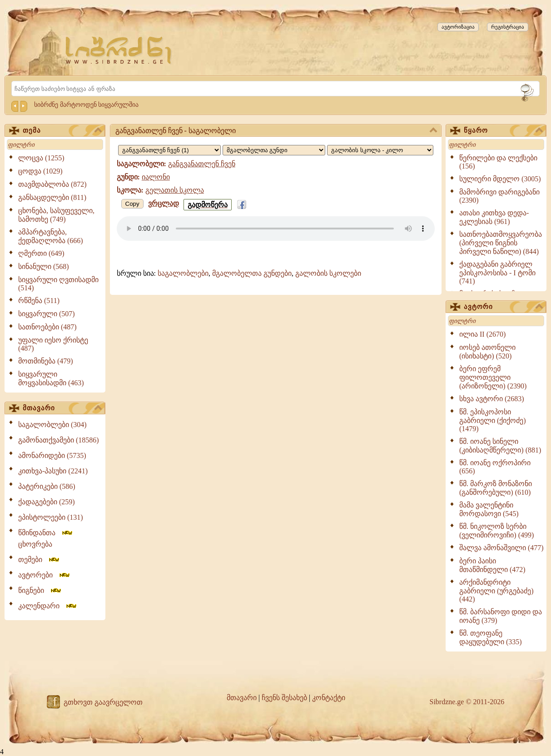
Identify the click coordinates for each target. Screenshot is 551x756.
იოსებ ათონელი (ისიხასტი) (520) (487, 352)
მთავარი (62, 408)
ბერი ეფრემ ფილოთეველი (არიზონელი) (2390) (493, 377)
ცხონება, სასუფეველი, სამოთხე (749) (56, 215)
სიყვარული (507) (47, 314)
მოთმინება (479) (46, 361)
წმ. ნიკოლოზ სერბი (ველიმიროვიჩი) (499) (496, 531)
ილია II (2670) (482, 334)
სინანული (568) (44, 266)
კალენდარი (48, 606)
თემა (62, 131)
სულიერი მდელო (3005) (500, 179)
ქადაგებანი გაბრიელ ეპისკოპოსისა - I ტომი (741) (497, 273)
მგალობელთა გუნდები (252, 273)
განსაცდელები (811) (52, 197)
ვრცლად (164, 203)
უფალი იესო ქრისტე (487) (53, 344)
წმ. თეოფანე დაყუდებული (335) (491, 637)
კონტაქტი (329, 698)
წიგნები (40, 590)
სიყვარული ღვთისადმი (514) (58, 284)
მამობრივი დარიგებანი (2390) (499, 196)
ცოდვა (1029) (40, 171)
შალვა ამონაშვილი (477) (501, 548)
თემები (39, 560)
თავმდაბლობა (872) (52, 184)
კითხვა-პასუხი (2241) (53, 471)
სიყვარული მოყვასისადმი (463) (51, 378)
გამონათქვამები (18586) (59, 440)
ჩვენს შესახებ (284, 698)
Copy (132, 204)
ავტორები (45, 575)
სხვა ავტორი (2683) (492, 399)
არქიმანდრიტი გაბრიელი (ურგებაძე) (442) (496, 591)
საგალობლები (183, 273)
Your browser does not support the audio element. (276, 229)
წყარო (503, 131)
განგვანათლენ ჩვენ (202, 164)
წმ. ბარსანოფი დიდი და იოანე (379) (501, 616)
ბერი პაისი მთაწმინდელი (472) (492, 565)
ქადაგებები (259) (47, 502)
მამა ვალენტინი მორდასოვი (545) (489, 509)
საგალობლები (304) (52, 425)
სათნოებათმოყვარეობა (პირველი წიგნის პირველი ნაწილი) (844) (501, 243)
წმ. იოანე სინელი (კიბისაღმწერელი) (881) (500, 446)
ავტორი (503, 307)
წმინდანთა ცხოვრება (46, 538)
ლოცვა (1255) (41, 158)
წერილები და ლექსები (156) (498, 162)
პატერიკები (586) (47, 486)
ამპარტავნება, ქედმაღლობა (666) (51, 236)
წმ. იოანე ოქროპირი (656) (495, 467)
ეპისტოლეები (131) (51, 517)
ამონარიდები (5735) (52, 455)
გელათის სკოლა (175, 190)
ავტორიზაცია (458, 27)
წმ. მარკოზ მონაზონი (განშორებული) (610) (496, 488)
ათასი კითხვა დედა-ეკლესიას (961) (494, 217)
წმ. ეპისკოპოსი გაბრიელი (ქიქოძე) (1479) (493, 420)
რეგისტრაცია (508, 27)
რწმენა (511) (39, 301)
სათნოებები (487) (47, 327)
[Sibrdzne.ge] (119, 50)
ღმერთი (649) (41, 253)
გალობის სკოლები (328, 273)
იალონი (156, 177)
